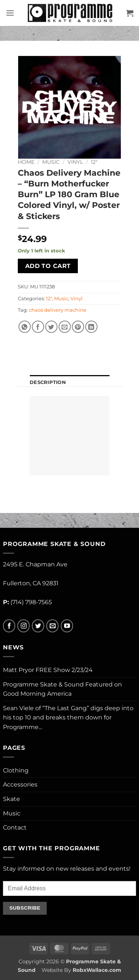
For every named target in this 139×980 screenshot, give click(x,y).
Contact (15, 827)
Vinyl (75, 162)
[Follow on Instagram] (24, 626)
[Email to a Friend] (65, 327)
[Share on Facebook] (38, 327)
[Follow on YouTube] (67, 626)
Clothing (16, 770)
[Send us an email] (52, 626)
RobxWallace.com (97, 970)
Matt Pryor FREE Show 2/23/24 (48, 670)
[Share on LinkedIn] (91, 327)
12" (94, 162)
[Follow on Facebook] (9, 626)
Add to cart (48, 266)
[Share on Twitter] (51, 327)
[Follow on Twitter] (38, 626)
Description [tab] (48, 382)
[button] (10, 13)
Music (51, 162)
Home (26, 162)
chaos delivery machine (58, 310)
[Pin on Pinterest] (78, 327)
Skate (11, 799)
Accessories (20, 784)
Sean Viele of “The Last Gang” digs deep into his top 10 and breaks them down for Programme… (68, 718)
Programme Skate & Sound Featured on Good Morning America (62, 689)
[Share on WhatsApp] (25, 327)
